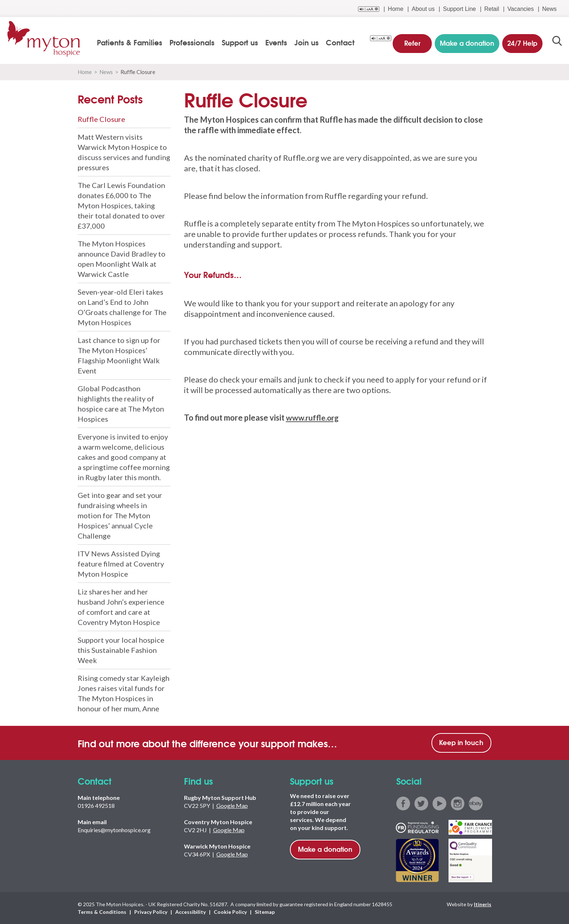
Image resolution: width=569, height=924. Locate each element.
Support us (241, 42)
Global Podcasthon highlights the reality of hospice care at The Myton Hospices (121, 404)
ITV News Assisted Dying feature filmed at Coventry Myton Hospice (121, 564)
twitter (421, 804)
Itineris (483, 904)
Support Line (460, 9)
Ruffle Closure (101, 119)
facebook (403, 804)
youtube (439, 804)
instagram (458, 804)
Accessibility (191, 912)
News (549, 9)
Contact (341, 42)
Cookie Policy (230, 912)
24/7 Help (521, 41)
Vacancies (521, 9)
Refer (413, 41)
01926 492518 (96, 806)
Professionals (193, 42)
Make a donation (325, 849)
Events (277, 42)
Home (396, 9)
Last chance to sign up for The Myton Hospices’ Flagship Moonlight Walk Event (119, 355)
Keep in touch (461, 742)
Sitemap (265, 912)
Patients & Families (130, 42)
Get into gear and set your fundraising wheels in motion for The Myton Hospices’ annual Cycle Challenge (120, 515)
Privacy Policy (151, 912)
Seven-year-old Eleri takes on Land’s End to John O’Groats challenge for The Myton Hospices (122, 307)
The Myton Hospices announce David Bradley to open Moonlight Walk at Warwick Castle (122, 259)
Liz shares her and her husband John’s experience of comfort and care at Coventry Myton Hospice (121, 607)
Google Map (232, 806)
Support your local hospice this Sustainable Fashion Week (121, 650)
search (557, 42)
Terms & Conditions (102, 912)
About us (423, 9)
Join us (307, 42)
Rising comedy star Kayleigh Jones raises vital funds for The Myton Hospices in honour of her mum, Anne (124, 693)
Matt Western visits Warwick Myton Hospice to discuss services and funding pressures (124, 152)
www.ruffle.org (314, 418)
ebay (476, 804)
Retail (492, 9)
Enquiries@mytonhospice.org (114, 830)
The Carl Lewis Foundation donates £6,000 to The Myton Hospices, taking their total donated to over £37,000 (121, 205)
